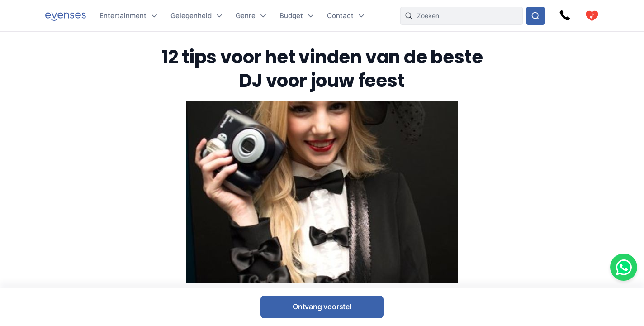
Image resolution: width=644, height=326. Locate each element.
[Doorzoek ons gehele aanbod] (535, 16)
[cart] (592, 16)
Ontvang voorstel (322, 307)
